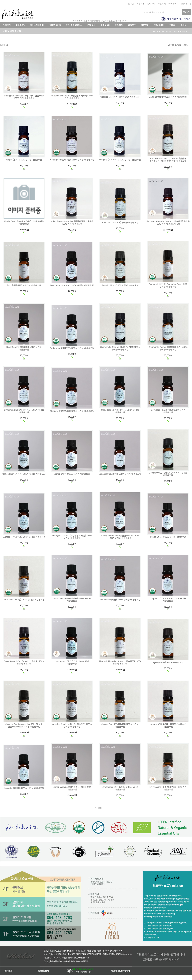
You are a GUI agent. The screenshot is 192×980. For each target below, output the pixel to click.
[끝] (100, 807)
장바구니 (151, 4)
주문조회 (162, 4)
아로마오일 (166, 31)
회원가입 (140, 4)
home (156, 31)
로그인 (131, 4)
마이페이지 (173, 4)
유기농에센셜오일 (182, 31)
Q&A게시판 (186, 4)
